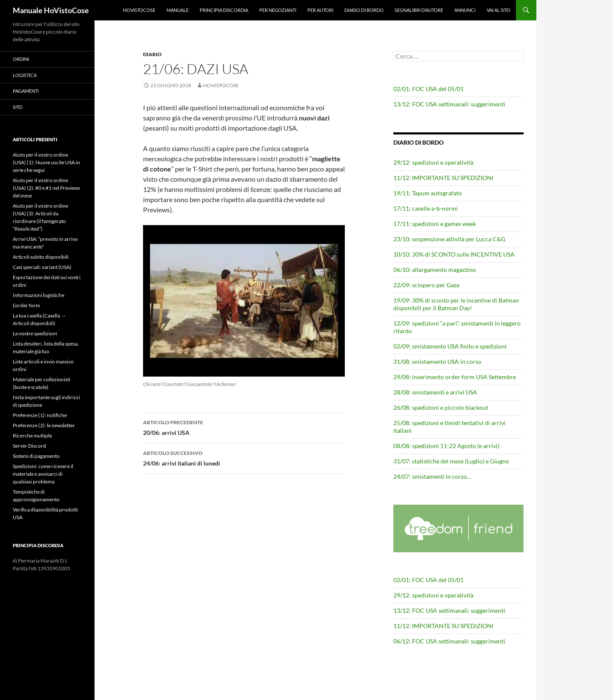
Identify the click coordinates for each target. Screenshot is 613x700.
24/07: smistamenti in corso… (432, 476)
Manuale (178, 10)
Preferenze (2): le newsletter (44, 425)
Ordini (21, 59)
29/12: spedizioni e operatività (433, 162)
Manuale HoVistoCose (51, 10)
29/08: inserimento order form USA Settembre (455, 377)
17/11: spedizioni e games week (435, 224)
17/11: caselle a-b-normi (426, 208)
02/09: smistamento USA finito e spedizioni (450, 346)
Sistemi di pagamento (36, 456)
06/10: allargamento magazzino (435, 270)
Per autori (320, 10)
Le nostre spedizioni (35, 333)
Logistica (25, 75)
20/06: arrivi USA (244, 427)
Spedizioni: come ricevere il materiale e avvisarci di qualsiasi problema (43, 474)
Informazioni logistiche (39, 295)
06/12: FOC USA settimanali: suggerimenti (449, 641)
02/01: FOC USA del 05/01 (428, 89)
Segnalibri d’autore (419, 10)
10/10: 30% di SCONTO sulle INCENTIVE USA (454, 254)
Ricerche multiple (32, 436)
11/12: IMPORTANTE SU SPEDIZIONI (443, 178)
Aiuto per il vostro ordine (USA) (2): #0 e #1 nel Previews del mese (46, 188)
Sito (18, 107)
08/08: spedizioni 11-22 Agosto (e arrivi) (446, 446)
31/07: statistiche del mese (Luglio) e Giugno (451, 461)
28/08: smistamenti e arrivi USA (435, 392)
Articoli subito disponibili (41, 257)
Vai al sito (498, 10)
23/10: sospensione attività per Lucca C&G (449, 239)
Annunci (465, 10)
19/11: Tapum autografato (428, 193)
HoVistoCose (139, 10)
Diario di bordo (364, 10)
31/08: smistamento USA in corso (437, 361)
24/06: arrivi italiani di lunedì (244, 457)
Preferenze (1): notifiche (40, 415)
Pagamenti (26, 91)
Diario (152, 54)
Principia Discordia (224, 10)
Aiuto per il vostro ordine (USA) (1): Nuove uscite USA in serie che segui (46, 162)
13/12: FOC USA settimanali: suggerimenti (449, 104)
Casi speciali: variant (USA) (42, 267)
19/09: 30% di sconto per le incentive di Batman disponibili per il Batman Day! (456, 304)
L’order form (26, 305)
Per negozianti (278, 10)
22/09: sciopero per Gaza (426, 285)
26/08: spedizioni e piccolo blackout (441, 407)
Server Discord (29, 446)
